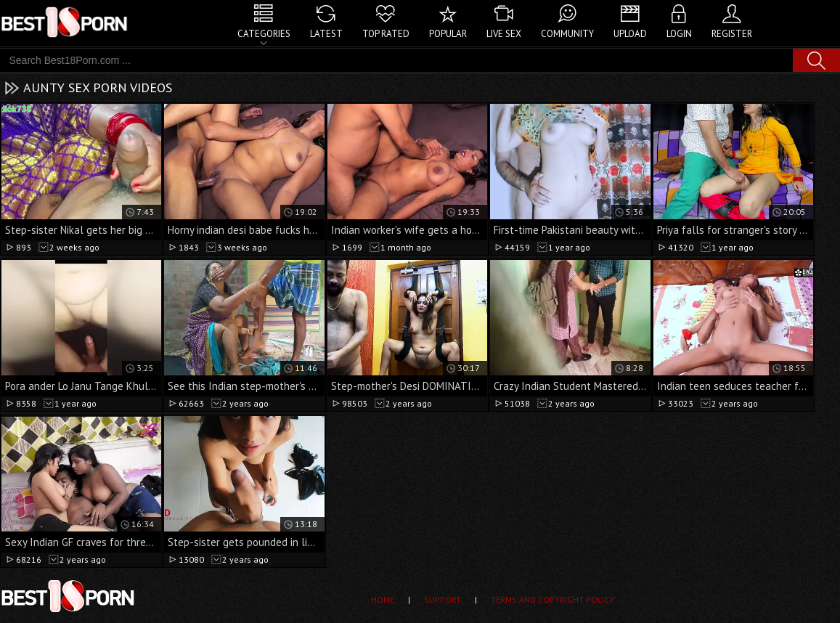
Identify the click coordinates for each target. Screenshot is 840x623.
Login (679, 34)
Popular (448, 34)
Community (567, 34)
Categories (264, 34)
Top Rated (386, 34)
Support (443, 599)
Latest (326, 34)
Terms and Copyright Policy (552, 599)
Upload (630, 34)
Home (383, 599)
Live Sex (504, 34)
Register (732, 34)
